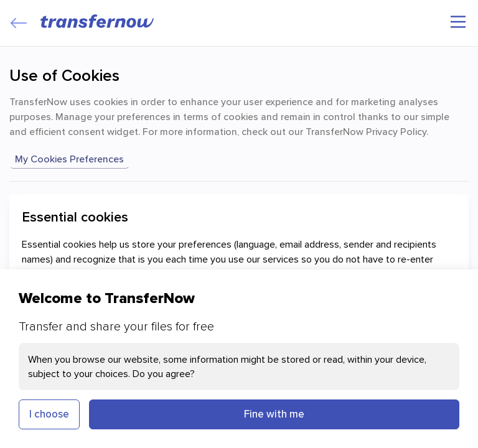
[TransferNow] (98, 21)
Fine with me (274, 414)
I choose (49, 414)
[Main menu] (458, 22)
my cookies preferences (69, 159)
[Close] (19, 23)
